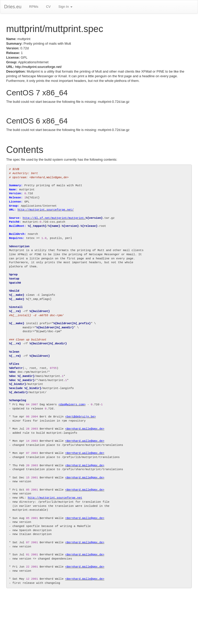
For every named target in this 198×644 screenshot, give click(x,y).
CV (48, 7)
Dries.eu (13, 7)
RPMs (34, 7)
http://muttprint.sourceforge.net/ (39, 67)
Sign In (65, 7)
